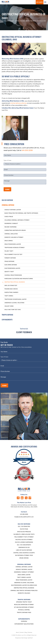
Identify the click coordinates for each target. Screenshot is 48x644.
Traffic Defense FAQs (24, 613)
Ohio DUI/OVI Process (24, 532)
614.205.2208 (27, 150)
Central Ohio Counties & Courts (24, 553)
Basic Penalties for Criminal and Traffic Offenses (21, 213)
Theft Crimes (9, 296)
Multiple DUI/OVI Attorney (24, 540)
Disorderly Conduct (11, 224)
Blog (26, 633)
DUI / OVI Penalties (24, 527)
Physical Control (24, 610)
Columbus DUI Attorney (8, 21)
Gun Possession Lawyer (12, 268)
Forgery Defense (10, 258)
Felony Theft (9, 251)
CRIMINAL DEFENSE (20, 21)
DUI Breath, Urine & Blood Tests (24, 534)
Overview (24, 621)
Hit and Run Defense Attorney (24, 607)
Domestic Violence (24, 593)
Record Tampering (11, 227)
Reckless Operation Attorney (24, 605)
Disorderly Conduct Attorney (24, 572)
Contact (22, 633)
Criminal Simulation (11, 234)
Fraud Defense (9, 261)
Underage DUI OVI (24, 548)
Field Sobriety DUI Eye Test (13, 255)
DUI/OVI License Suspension (24, 542)
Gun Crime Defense (11, 265)
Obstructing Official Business (15, 282)
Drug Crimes (9, 241)
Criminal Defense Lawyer (24, 567)
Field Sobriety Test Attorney (24, 537)
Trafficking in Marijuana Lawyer (15, 299)
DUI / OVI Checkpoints (24, 545)
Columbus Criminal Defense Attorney (17, 220)
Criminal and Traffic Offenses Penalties (24, 591)
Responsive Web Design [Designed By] (21, 638)
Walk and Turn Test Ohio (13, 310)
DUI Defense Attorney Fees (24, 555)
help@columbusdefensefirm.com (24, 517)
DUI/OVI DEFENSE (7, 200)
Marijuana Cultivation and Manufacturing (19, 279)
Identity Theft (9, 272)
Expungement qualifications (24, 624)
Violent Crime (9, 306)
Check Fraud (9, 217)
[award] (24, 457)
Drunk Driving (24, 558)
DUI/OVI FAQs (24, 529)
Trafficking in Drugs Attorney (15, 248)
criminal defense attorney (19, 103)
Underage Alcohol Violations (14, 303)
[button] (45, 2)
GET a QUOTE (40, 2)
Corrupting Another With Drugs (15, 230)
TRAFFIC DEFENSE (7, 315)
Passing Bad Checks (11, 289)
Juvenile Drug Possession (13, 275)
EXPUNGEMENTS (7, 320)
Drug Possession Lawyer (13, 244)
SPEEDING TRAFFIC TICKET (24, 602)
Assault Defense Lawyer (13, 210)
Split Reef (30, 638)
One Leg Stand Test (11, 286)
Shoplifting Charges (11, 292)
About (17, 633)
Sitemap (30, 633)
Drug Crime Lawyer (24, 575)
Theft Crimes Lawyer (24, 577)
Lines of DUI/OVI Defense (24, 550)
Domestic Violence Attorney (14, 237)
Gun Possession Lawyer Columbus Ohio (24, 585)
